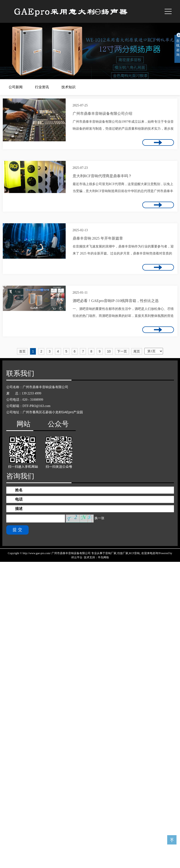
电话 (19, 499)
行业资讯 (42, 87)
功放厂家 (123, 553)
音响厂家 (111, 553)
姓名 (19, 490)
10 (109, 351)
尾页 (137, 351)
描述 (19, 509)
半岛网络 (103, 557)
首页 (22, 351)
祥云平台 (77, 557)
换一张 (99, 518)
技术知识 (68, 87)
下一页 (122, 351)
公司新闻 (16, 87)
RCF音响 (134, 553)
